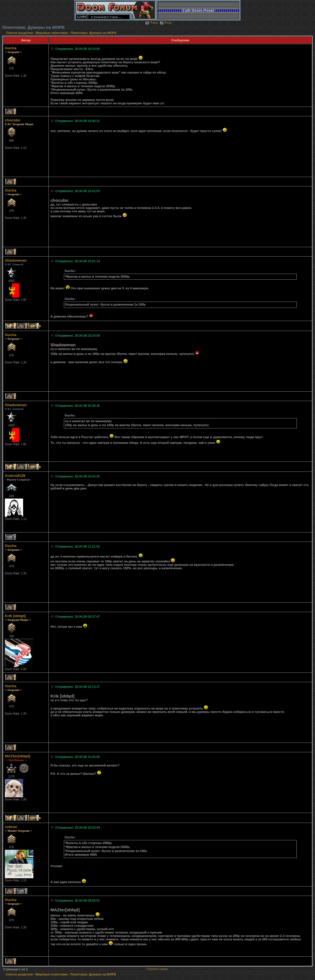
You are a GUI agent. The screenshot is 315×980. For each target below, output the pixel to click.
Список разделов (20, 33)
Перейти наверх (157, 969)
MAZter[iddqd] (18, 756)
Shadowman (16, 260)
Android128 (15, 476)
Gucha (11, 48)
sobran (11, 827)
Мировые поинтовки (52, 33)
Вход (165, 23)
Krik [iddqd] (15, 616)
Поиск (152, 23)
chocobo (13, 120)
